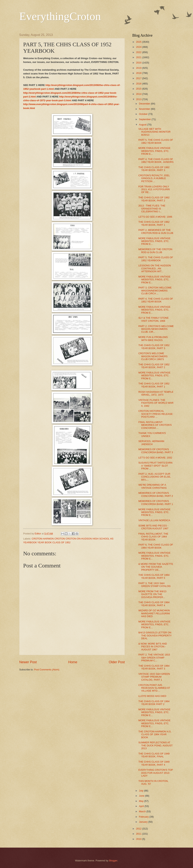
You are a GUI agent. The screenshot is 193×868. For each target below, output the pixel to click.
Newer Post (28, 662)
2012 (139, 829)
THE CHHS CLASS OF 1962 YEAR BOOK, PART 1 (154, 223)
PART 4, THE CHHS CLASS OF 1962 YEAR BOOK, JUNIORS (156, 161)
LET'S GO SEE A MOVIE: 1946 (155, 217)
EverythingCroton (60, 16)
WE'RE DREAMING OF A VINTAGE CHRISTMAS (152, 486)
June (142, 796)
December (145, 104)
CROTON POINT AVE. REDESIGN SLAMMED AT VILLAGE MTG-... (154, 688)
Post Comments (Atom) (47, 670)
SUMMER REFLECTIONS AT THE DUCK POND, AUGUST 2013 (155, 745)
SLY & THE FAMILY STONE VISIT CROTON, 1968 (153, 319)
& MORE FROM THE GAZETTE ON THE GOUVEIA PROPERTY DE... (156, 567)
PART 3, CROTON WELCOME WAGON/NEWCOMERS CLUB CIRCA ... (155, 291)
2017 (139, 78)
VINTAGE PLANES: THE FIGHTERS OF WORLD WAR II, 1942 (156, 403)
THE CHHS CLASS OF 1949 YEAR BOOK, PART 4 (154, 763)
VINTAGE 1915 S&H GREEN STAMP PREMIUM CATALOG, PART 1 (154, 677)
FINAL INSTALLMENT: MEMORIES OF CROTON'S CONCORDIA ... (155, 425)
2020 (139, 63)
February (144, 817)
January (144, 822)
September (145, 119)
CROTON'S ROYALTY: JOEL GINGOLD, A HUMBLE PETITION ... (154, 178)
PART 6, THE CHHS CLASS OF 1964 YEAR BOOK (156, 546)
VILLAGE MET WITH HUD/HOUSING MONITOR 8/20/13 (154, 132)
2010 (139, 839)
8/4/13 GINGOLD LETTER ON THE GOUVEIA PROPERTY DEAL (155, 635)
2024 (139, 47)
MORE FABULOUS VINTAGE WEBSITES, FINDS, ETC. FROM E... (154, 151)
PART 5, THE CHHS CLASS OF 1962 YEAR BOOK (156, 141)
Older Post (117, 662)
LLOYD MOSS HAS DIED (152, 696)
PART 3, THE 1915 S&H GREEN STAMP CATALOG (154, 585)
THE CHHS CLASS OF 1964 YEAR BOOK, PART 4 (154, 604)
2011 (139, 834)
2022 (139, 52)
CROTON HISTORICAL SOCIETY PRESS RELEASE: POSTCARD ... (156, 414)
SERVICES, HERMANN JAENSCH (151, 443)
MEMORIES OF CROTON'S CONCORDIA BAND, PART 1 (156, 502)
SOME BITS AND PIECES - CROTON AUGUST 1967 (153, 527)
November (145, 109)
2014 (139, 94)
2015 (139, 89)
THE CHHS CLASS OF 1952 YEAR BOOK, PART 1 (154, 385)
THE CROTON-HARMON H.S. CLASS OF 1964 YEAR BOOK (155, 734)
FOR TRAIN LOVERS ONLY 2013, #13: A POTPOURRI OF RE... (154, 189)
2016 (139, 84)
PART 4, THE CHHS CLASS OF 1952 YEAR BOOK (156, 300)
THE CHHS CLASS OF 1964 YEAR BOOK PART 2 (154, 703)
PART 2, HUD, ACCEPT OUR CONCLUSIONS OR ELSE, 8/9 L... (155, 477)
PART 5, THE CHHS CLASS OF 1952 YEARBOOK (156, 259)
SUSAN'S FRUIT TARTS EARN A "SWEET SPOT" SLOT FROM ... (155, 466)
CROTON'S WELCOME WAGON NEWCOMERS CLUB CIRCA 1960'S (153, 356)
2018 (139, 73)
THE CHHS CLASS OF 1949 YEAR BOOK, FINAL (154, 755)
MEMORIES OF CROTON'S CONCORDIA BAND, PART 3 (156, 451)
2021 (139, 57)
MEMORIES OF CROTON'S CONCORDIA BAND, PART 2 (156, 494)
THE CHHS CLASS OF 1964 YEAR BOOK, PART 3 (154, 667)
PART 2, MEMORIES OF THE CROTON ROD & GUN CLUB (156, 231)
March (143, 811)
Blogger (113, 861)
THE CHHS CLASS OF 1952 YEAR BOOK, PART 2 (154, 366)
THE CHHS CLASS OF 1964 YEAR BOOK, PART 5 (154, 576)
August (143, 125)
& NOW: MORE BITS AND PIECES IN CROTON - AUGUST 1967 (153, 647)
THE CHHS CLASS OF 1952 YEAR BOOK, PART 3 (154, 347)
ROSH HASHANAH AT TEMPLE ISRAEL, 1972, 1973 (156, 393)
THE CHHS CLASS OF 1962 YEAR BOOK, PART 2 (154, 199)
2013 (139, 99)
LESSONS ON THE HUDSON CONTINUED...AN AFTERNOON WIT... (155, 268)
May (142, 801)
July (141, 791)
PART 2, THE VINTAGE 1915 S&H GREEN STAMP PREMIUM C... (154, 658)
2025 (139, 42)
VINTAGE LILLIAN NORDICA (154, 520)
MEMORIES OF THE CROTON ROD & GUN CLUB (155, 251)
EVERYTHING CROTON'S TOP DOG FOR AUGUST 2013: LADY (156, 773)
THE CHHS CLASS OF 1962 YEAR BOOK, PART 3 (154, 169)
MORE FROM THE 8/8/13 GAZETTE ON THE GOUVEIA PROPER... (152, 594)
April (142, 806)
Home (73, 662)
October (144, 114)
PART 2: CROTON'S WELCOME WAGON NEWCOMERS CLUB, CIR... (156, 329)
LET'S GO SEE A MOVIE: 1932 (155, 458)
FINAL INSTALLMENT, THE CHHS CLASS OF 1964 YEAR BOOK (153, 537)
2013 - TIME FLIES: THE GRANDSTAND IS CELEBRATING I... (152, 209)
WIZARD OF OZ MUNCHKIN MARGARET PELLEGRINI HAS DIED (154, 613)
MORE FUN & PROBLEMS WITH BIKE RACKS (153, 339)
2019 (139, 68)
